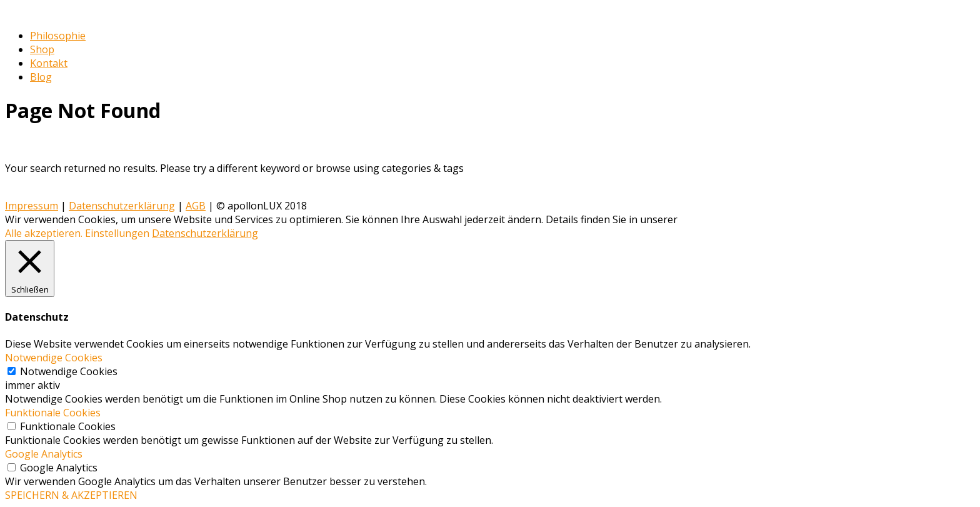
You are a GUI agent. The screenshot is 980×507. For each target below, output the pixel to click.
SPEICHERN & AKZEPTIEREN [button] (71, 495)
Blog (41, 77)
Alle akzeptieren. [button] (44, 233)
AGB (196, 206)
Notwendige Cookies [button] (54, 358)
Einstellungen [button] (117, 233)
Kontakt (49, 63)
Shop (42, 49)
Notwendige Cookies (69, 371)
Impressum (32, 206)
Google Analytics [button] (44, 454)
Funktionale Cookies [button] (53, 413)
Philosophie (58, 36)
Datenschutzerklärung (122, 206)
